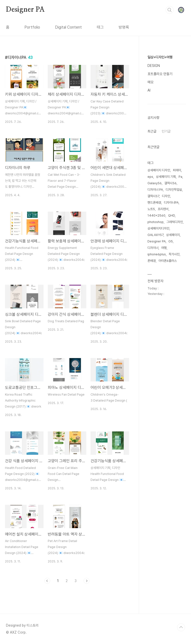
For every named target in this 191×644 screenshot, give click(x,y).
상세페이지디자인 (158, 228)
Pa (180, 177)
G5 (171, 241)
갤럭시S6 (170, 183)
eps (150, 177)
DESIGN (154, 66)
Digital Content (68, 27)
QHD (171, 215)
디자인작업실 (174, 190)
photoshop (156, 222)
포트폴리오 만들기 (160, 74)
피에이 (177, 170)
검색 (170, 10)
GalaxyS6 (155, 183)
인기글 (166, 131)
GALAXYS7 (155, 235)
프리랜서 (163, 209)
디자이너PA (171, 203)
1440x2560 (156, 215)
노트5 (151, 209)
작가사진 (174, 254)
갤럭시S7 (153, 196)
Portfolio (32, 27)
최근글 (152, 131)
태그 (100, 27)
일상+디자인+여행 (160, 57)
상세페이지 (173, 235)
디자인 (166, 196)
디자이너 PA (155, 190)
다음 (87, 581)
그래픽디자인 (175, 222)
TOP (181, 627)
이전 (47, 581)
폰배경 (152, 261)
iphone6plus (157, 254)
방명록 (124, 27)
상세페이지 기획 (166, 177)
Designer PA (25, 10)
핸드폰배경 (154, 203)
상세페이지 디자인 (159, 170)
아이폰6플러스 (168, 261)
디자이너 (153, 248)
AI (149, 90)
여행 (164, 248)
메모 (150, 82)
